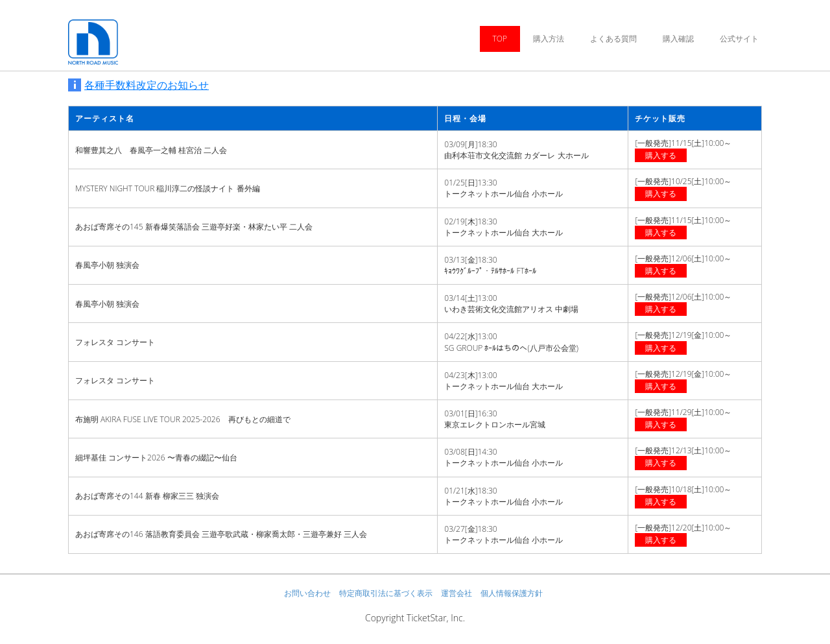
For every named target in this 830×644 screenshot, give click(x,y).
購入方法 (549, 39)
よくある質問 (613, 39)
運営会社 (456, 593)
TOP (500, 39)
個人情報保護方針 (512, 593)
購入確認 (678, 39)
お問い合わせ (307, 593)
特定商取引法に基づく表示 (386, 593)
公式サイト (739, 39)
